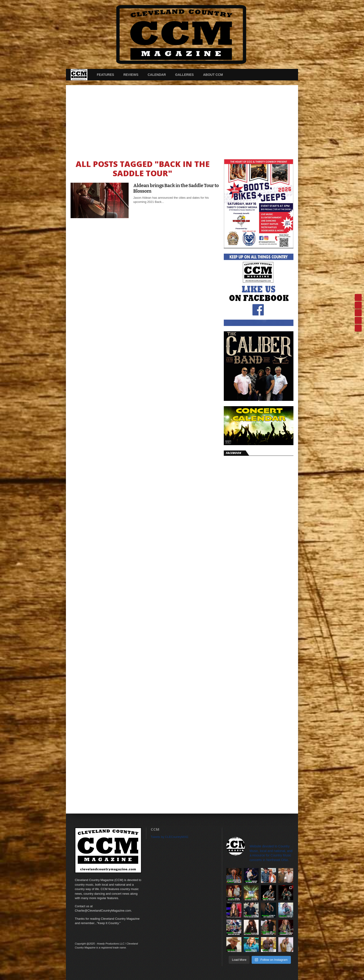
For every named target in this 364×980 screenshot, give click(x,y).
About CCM (213, 75)
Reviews (131, 75)
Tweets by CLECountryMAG (170, 837)
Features (105, 75)
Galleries (185, 75)
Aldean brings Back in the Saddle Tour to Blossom (176, 188)
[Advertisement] (182, 120)
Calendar (157, 75)
